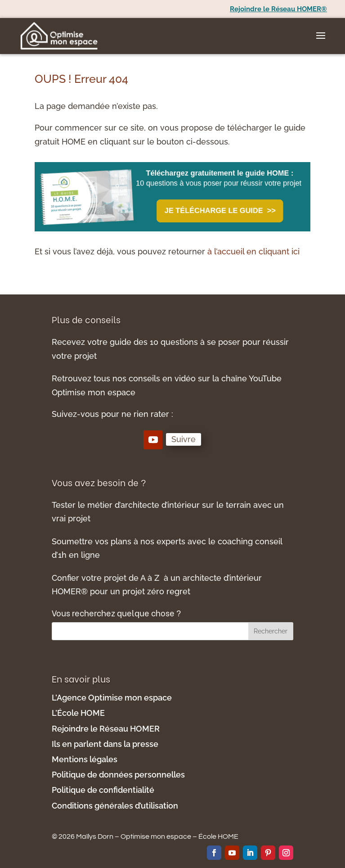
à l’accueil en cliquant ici (253, 251)
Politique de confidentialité (104, 790)
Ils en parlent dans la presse (105, 744)
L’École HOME (78, 713)
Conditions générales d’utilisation (115, 806)
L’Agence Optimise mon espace (112, 698)
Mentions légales (85, 759)
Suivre (184, 439)
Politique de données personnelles (118, 775)
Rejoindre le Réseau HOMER (106, 729)
